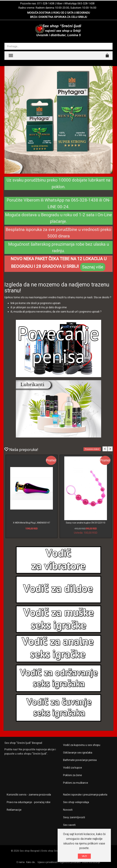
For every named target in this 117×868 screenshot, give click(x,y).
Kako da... (31, 862)
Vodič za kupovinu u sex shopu (82, 745)
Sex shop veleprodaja (76, 802)
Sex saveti (69, 825)
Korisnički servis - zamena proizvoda (29, 795)
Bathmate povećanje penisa (80, 760)
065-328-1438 (86, 3)
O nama (20, 862)
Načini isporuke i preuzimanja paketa (85, 795)
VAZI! (84, 856)
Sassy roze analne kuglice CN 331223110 (86, 523)
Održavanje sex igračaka (78, 753)
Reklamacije (14, 810)
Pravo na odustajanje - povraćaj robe (29, 802)
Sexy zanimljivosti (74, 817)
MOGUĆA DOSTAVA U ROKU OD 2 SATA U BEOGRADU (59, 13)
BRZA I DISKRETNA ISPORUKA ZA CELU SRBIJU (59, 17)
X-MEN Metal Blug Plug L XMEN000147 (31, 523)
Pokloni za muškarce (76, 783)
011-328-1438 (46, 3)
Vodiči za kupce (73, 768)
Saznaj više (93, 267)
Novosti (68, 810)
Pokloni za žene (73, 775)
